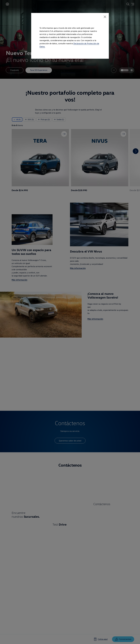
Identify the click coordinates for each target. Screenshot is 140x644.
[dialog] (70, 322)
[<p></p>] (105, 17)
